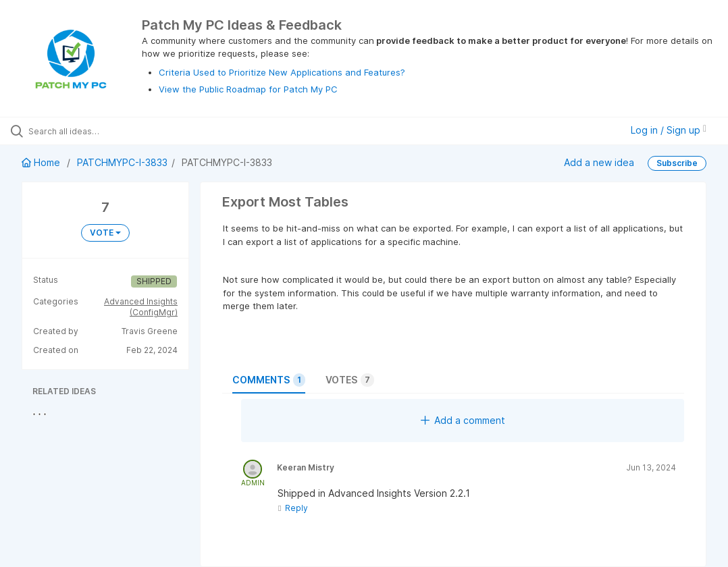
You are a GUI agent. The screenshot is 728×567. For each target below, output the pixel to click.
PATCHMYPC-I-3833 (122, 162)
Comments (269, 380)
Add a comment (463, 420)
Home (42, 162)
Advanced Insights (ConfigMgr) (141, 307)
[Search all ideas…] (91, 131)
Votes (350, 380)
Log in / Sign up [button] (669, 130)
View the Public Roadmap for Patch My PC (248, 89)
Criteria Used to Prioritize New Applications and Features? (282, 72)
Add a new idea (599, 162)
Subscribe (677, 163)
